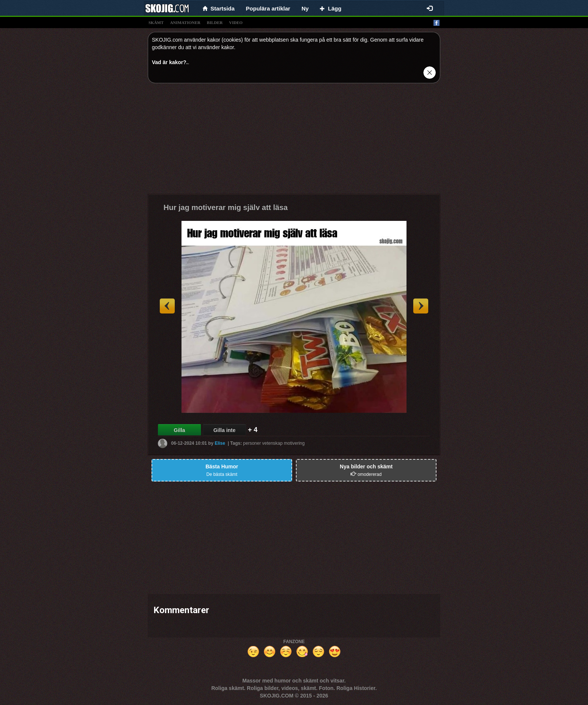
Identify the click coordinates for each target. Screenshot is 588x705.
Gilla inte (224, 430)
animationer (185, 22)
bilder (215, 22)
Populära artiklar (268, 8)
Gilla (179, 430)
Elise (220, 443)
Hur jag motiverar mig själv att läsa (226, 207)
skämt (156, 22)
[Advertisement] (294, 141)
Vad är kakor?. (170, 62)
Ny (305, 8)
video (236, 22)
